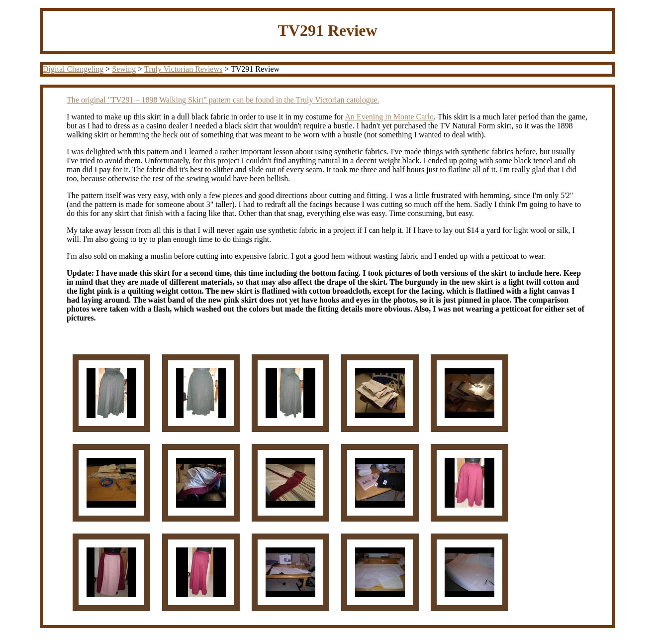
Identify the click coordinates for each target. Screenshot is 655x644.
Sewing (124, 69)
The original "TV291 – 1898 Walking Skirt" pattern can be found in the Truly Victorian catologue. (223, 100)
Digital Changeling (73, 69)
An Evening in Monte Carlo (389, 117)
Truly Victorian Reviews (183, 69)
